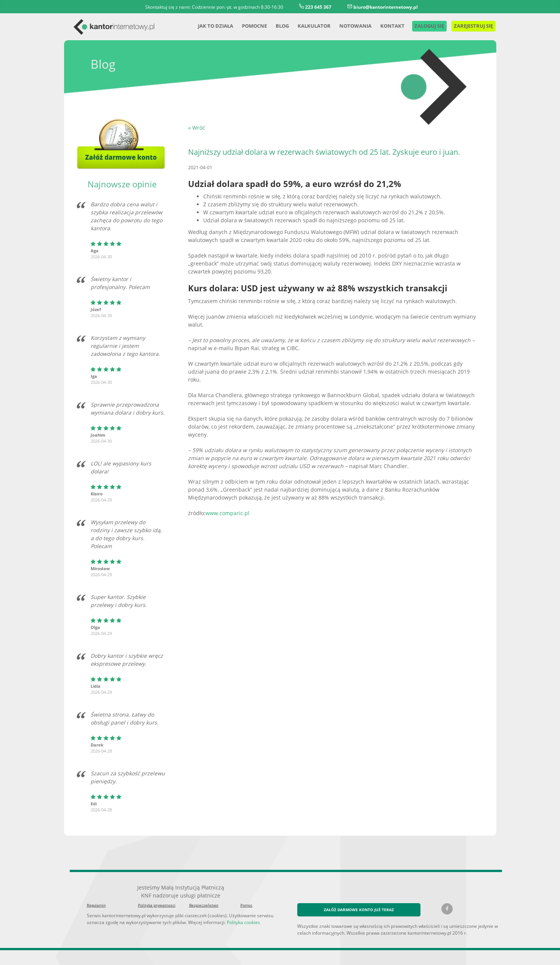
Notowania (347, 26)
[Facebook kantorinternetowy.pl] (447, 901)
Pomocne (245, 26)
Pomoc (246, 897)
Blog (273, 26)
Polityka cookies (236, 914)
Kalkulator (306, 26)
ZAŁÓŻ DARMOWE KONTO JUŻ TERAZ (359, 901)
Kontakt (383, 26)
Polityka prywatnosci (155, 897)
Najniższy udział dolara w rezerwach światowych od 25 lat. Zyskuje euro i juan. (320, 152)
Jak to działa (205, 26)
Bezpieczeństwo (203, 897)
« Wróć (196, 127)
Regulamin (96, 897)
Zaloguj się (420, 26)
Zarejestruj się (469, 26)
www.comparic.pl (224, 489)
